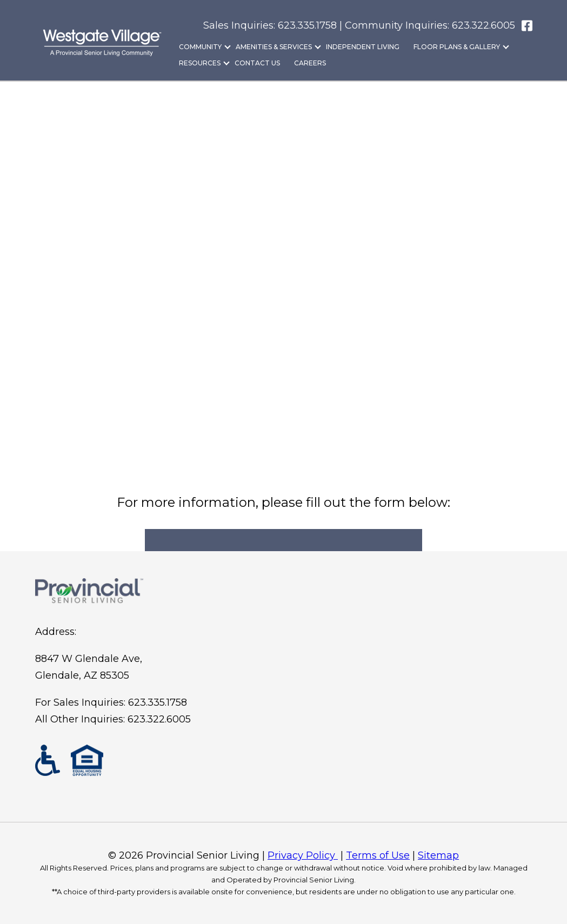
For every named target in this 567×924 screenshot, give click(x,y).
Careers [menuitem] (310, 63)
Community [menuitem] (200, 47)
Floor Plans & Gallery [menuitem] (457, 47)
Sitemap (438, 855)
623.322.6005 (483, 25)
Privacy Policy (303, 855)
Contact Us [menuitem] (257, 63)
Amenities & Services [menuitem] (274, 47)
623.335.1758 (158, 702)
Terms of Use (378, 855)
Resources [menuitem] (200, 63)
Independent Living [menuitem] (363, 47)
